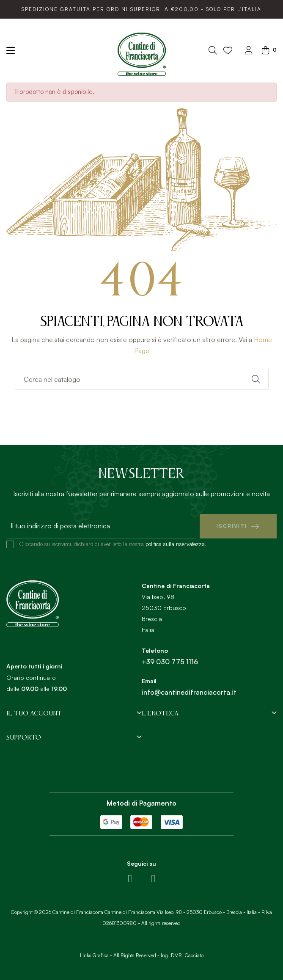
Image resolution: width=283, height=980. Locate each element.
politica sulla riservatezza (175, 544)
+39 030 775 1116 (170, 662)
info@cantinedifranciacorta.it (189, 692)
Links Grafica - (96, 955)
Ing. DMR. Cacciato (182, 955)
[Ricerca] (142, 379)
